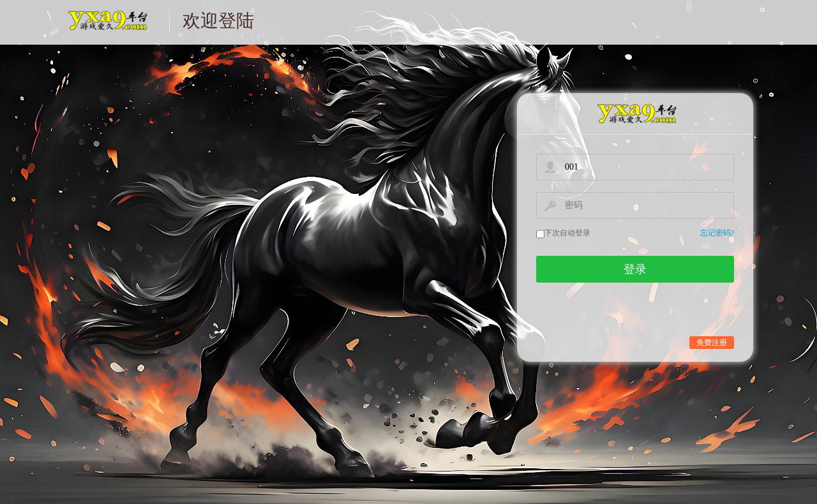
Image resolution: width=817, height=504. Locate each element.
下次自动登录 (567, 233)
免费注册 (712, 343)
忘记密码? (717, 233)
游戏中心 (107, 28)
